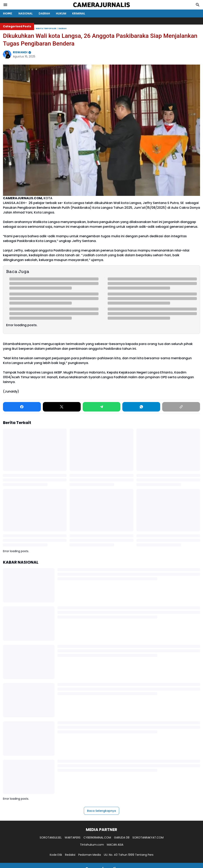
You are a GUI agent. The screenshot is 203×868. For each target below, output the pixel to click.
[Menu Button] (5, 5)
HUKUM (61, 13)
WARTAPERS (73, 838)
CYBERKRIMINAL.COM (97, 838)
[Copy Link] (181, 407)
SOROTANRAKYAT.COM (148, 838)
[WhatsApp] (141, 407)
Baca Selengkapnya (101, 811)
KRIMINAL (79, 13)
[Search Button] (198, 5)
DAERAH (44, 13)
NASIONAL (26, 13)
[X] (62, 407)
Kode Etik (56, 855)
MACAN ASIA (115, 845)
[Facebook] (22, 407)
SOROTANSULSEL (51, 838)
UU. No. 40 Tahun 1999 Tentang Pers (129, 855)
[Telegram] (102, 407)
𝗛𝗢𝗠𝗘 (8, 13)
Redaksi (70, 855)
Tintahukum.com (92, 845)
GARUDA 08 (122, 838)
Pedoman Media (90, 855)
